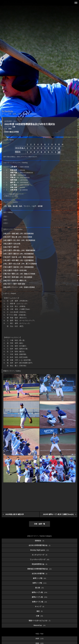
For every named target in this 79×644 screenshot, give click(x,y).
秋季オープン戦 (39, 602)
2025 (40, 639)
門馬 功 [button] (20, 177)
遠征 (39, 611)
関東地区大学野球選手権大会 (39, 569)
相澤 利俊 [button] (19, 180)
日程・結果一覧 (39, 524)
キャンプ (39, 606)
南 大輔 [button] (18, 175)
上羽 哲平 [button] (20, 167)
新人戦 (39, 588)
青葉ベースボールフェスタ (39, 621)
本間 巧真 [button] (22, 173)
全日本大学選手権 (39, 574)
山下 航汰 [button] (20, 185)
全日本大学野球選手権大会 (39, 545)
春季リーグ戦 (39, 578)
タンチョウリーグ (39, 555)
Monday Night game (39, 550)
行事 (14, 127)
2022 (10, 129)
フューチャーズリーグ (39, 559)
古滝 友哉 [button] (19, 190)
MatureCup (39, 625)
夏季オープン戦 (39, 597)
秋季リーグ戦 (39, 583)
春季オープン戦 (39, 592)
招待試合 (39, 541)
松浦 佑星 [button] (18, 170)
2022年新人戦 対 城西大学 (15, 514)
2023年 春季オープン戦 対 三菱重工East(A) (58, 514)
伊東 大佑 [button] (18, 187)
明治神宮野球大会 (39, 564)
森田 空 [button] (19, 182)
